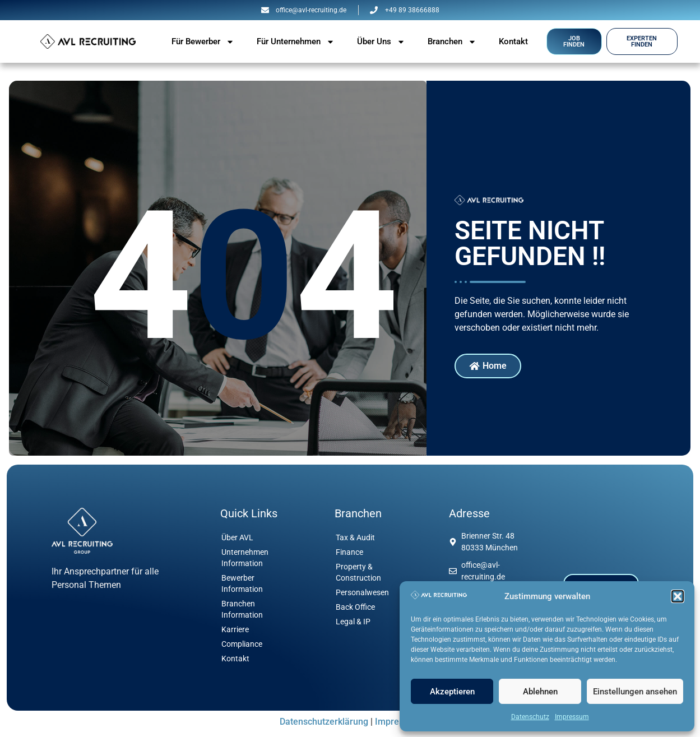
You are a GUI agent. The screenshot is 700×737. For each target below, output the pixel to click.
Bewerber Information (242, 583)
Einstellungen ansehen (635, 692)
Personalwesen (362, 592)
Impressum (572, 717)
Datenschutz (530, 717)
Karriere (235, 629)
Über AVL (237, 537)
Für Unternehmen (296, 42)
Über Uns (381, 42)
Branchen (452, 42)
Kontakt (513, 41)
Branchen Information (242, 609)
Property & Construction (358, 572)
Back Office (355, 607)
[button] (678, 596)
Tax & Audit (355, 537)
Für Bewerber (203, 42)
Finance (349, 552)
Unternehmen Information (245, 558)
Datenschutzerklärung (324, 722)
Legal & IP (353, 622)
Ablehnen (540, 692)
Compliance (242, 644)
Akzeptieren (452, 692)
